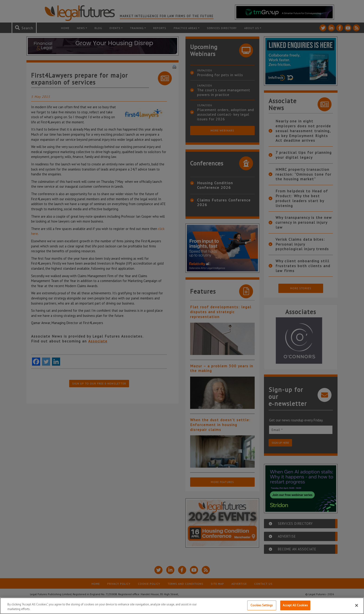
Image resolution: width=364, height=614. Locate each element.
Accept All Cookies (295, 605)
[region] (182, 606)
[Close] (357, 605)
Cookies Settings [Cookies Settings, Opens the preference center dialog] (262, 605)
